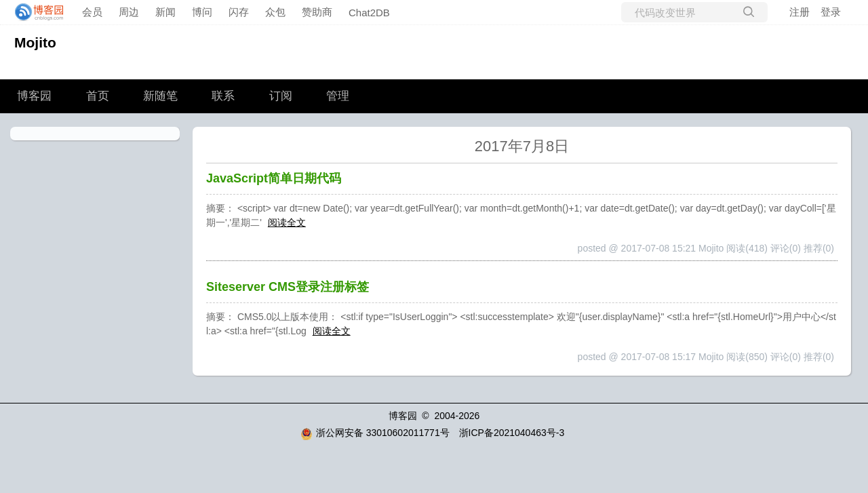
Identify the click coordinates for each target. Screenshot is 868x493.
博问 (202, 12)
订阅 (281, 96)
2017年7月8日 (522, 146)
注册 (800, 12)
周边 (129, 12)
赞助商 (317, 12)
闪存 (239, 12)
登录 (831, 12)
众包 (275, 12)
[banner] (35, 12)
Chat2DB (369, 13)
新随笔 (160, 96)
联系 (223, 96)
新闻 (165, 12)
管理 (338, 96)
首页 (98, 96)
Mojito (35, 42)
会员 (92, 12)
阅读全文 (287, 222)
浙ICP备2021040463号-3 (512, 433)
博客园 (34, 96)
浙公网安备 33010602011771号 (375, 433)
